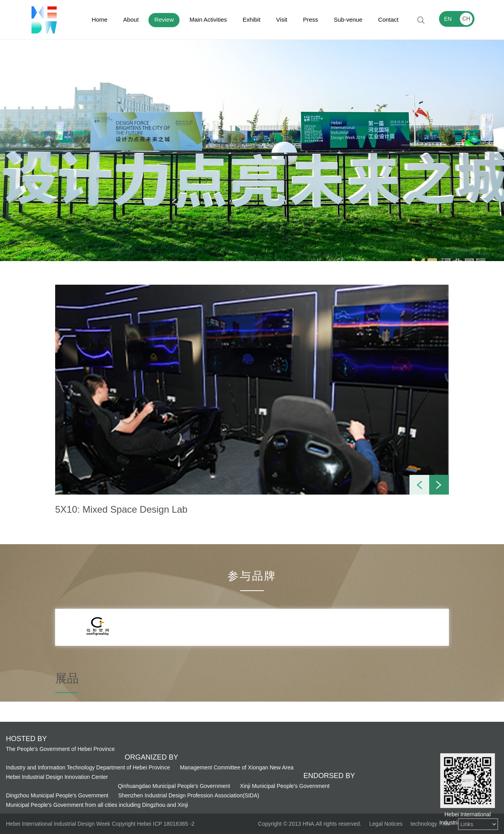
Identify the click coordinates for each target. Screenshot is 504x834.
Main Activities (208, 19)
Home (100, 19)
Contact (388, 19)
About (131, 19)
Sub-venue (348, 19)
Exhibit (251, 19)
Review (164, 19)
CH (466, 19)
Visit (282, 19)
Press (310, 19)
